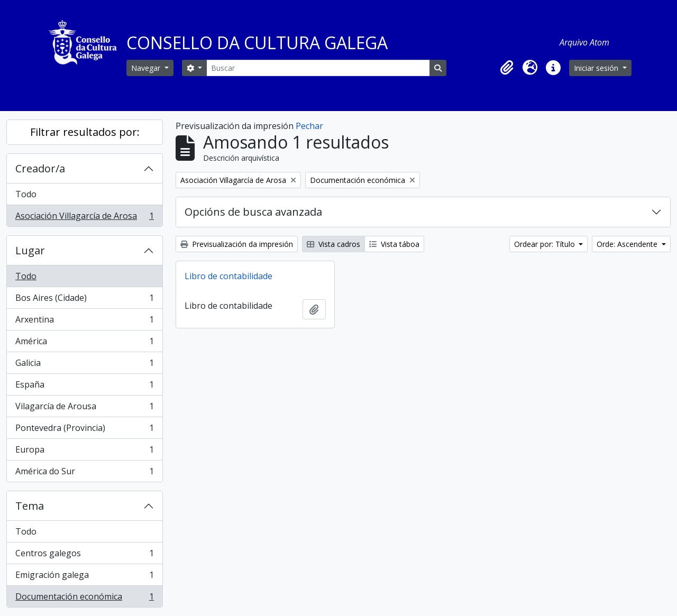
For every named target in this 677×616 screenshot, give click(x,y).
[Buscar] (318, 68)
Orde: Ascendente (628, 244)
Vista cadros (333, 244)
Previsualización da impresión (237, 244)
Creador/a (40, 168)
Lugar (30, 250)
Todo (26, 194)
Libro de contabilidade (228, 276)
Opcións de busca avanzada (253, 212)
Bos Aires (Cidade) (84, 300)
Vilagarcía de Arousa (84, 408)
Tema (30, 506)
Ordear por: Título (546, 244)
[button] (507, 68)
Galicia (84, 365)
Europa (84, 452)
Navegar (147, 68)
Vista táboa (394, 244)
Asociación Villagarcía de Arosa (84, 218)
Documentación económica (84, 599)
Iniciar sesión (597, 68)
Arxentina (84, 322)
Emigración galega (84, 577)
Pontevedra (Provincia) (84, 430)
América (84, 343)
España (84, 387)
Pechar (309, 126)
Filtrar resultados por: (85, 132)
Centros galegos (84, 555)
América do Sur (84, 473)
